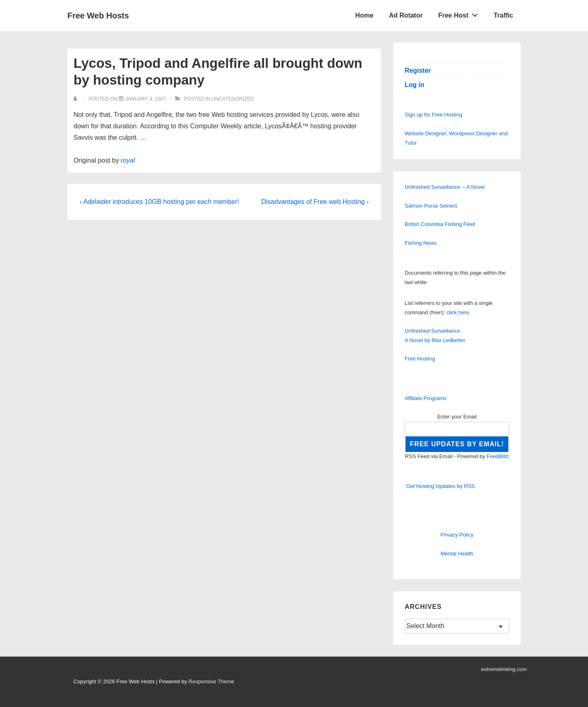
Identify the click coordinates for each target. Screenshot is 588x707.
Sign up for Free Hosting (433, 115)
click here (458, 312)
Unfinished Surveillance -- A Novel (445, 187)
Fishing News (421, 243)
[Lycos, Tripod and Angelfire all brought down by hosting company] (146, 99)
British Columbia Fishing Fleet (440, 224)
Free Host (460, 13)
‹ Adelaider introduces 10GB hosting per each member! (159, 202)
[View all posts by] (77, 99)
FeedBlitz (498, 456)
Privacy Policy (457, 535)
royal (128, 160)
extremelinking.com (504, 669)
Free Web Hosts (98, 16)
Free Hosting (420, 359)
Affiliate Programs (425, 398)
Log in (414, 85)
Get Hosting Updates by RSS (441, 486)
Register (418, 70)
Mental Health (457, 554)
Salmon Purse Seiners (431, 206)
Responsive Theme (212, 681)
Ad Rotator (406, 15)
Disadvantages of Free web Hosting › (315, 202)
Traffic (503, 15)
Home (364, 15)
